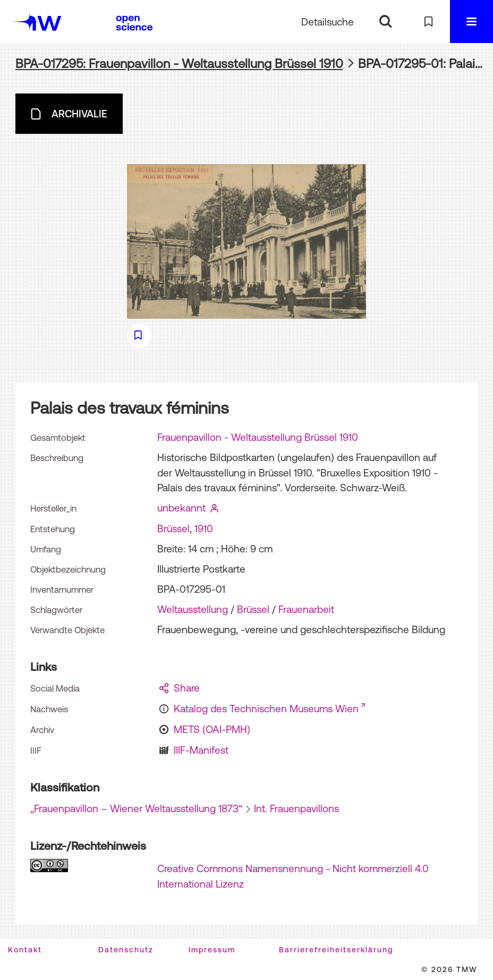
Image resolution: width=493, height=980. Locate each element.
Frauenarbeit (306, 609)
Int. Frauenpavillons (296, 808)
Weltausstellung (193, 609)
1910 (204, 529)
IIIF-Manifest (201, 750)
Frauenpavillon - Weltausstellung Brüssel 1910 (258, 437)
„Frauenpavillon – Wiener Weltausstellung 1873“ (136, 808)
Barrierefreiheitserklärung (336, 950)
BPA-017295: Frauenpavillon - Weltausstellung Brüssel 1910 (179, 63)
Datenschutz (126, 950)
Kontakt (25, 950)
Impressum (212, 950)
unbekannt (181, 508)
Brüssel (173, 529)
